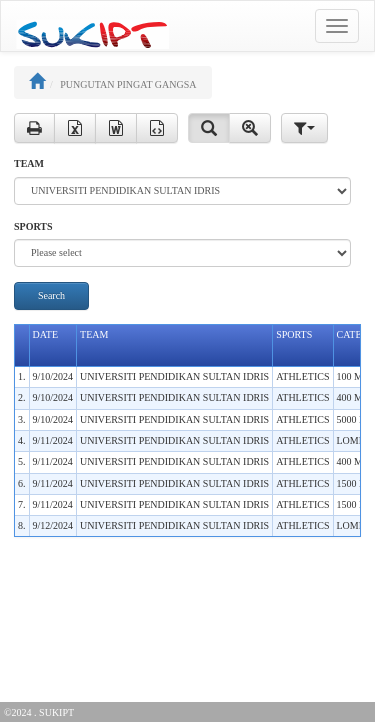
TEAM (29, 163)
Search (51, 295)
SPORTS (33, 226)
